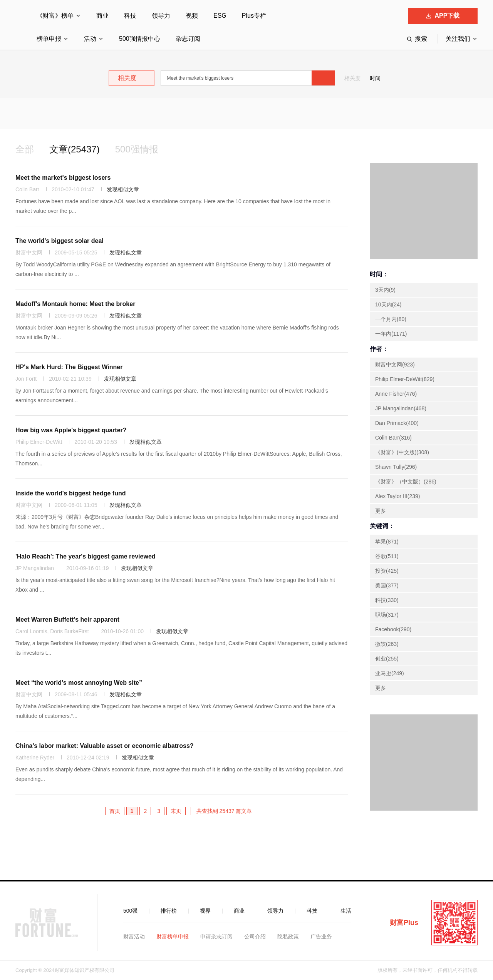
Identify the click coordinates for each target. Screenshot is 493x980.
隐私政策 (288, 937)
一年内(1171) (391, 334)
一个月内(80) (391, 319)
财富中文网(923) (395, 365)
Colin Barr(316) (393, 438)
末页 (176, 811)
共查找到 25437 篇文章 (224, 811)
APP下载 (443, 16)
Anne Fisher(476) (396, 394)
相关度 (352, 78)
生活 (346, 911)
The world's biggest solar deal (60, 241)
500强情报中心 (140, 39)
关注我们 (458, 39)
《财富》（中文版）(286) (406, 482)
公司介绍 (255, 937)
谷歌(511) (387, 556)
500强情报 (137, 149)
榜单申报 (49, 39)
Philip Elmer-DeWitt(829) (405, 379)
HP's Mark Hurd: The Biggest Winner (69, 367)
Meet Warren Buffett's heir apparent (67, 620)
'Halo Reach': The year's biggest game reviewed (86, 556)
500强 (130, 911)
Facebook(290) (393, 629)
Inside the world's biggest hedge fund (70, 493)
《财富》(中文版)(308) (402, 452)
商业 (102, 16)
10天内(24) (388, 304)
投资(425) (387, 571)
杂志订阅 (188, 39)
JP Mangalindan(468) (401, 408)
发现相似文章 (123, 189)
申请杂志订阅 (216, 937)
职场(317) (387, 615)
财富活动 (134, 937)
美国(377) (387, 585)
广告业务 (321, 937)
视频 (192, 16)
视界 (205, 911)
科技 (130, 16)
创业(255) (387, 659)
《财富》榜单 (55, 16)
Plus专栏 (254, 16)
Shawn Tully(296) (396, 467)
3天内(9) (385, 290)
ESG (220, 16)
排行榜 (169, 911)
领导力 (161, 16)
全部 (25, 149)
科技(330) (387, 600)
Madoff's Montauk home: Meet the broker (75, 304)
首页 (115, 811)
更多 (381, 511)
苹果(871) (387, 542)
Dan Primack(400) (397, 423)
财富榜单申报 (173, 937)
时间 (375, 78)
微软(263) (387, 644)
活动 (90, 39)
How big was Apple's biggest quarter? (71, 430)
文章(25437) (75, 149)
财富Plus (404, 923)
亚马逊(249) (390, 673)
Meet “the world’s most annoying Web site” (79, 683)
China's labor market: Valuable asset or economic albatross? (105, 746)
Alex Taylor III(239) (397, 496)
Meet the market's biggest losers (63, 178)
